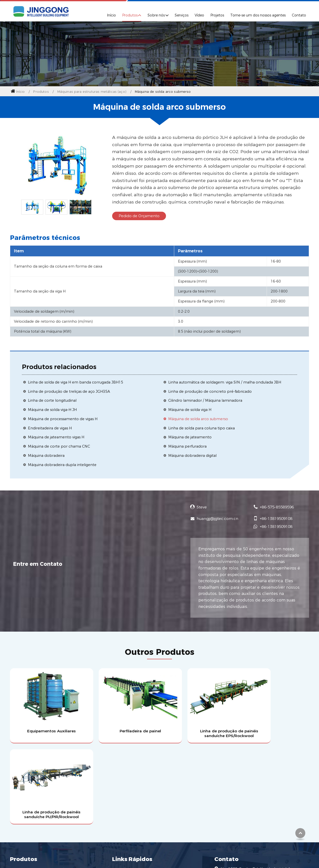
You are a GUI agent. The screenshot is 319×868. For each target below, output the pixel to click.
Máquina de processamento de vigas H (63, 419)
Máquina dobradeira (46, 456)
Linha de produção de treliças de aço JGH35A (69, 391)
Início (111, 15)
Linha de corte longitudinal (52, 400)
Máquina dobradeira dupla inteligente (62, 465)
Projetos (217, 15)
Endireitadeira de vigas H (50, 428)
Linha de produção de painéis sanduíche (49, 780)
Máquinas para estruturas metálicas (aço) (92, 92)
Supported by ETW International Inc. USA (160, 855)
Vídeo (199, 15)
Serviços (182, 15)
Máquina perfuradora (187, 446)
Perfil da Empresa (130, 780)
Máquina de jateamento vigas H (56, 437)
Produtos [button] (130, 15)
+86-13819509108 (276, 519)
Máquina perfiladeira (30, 798)
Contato (299, 15)
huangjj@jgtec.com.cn (217, 519)
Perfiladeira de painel (121, 722)
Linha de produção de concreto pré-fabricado (210, 391)
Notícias (120, 815)
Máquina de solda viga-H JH (52, 410)
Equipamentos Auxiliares (45, 722)
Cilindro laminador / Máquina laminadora (205, 400)
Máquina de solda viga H (190, 410)
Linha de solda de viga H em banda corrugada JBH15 (76, 382)
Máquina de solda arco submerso (198, 419)
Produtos (41, 92)
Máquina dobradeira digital (192, 456)
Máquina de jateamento (190, 437)
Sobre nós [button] (156, 15)
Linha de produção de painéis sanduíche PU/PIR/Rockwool (274, 725)
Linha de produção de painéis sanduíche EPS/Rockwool (198, 725)
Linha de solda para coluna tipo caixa (201, 428)
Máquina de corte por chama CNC (59, 446)
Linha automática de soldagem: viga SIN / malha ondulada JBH (225, 382)
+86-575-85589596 (277, 507)
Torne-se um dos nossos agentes (258, 15)
